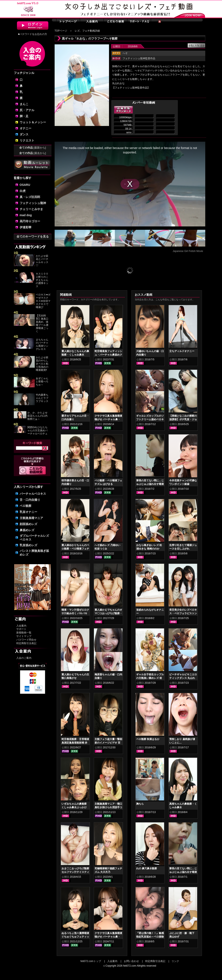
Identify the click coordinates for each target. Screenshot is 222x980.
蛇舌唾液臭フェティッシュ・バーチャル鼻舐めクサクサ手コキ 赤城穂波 (108, 355)
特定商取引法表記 (26, 643)
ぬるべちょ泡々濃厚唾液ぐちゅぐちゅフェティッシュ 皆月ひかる (75, 937)
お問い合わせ (131, 961)
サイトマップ (24, 636)
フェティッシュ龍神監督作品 (139, 58)
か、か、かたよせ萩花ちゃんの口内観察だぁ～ (37, 416)
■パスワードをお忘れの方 (33, 34)
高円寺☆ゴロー (30, 221)
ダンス (24, 134)
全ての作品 (33, 148)
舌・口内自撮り (30, 500)
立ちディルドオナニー (182, 351)
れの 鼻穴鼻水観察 (147, 868)
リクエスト (27, 140)
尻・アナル (27, 110)
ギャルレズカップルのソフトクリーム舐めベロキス (150, 419)
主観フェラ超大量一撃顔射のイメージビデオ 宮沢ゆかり (108, 743)
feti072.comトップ (91, 961)
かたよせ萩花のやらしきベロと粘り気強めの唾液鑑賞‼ (42, 364)
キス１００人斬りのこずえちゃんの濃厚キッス (42, 280)
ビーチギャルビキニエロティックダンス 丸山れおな (183, 678)
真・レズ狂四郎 (30, 197)
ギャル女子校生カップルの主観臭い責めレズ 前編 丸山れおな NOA (150, 678)
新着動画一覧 (24, 633)
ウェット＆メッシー (33, 122)
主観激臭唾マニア (31, 518)
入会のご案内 (24, 658)
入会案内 (21, 626)
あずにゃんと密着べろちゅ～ (42, 381)
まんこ (24, 104)
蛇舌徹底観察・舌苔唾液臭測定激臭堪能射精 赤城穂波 (75, 743)
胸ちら (140, 804)
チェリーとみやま (31, 209)
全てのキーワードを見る (33, 236)
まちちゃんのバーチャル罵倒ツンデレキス (42, 344)
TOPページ (61, 31)
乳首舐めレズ (28, 545)
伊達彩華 (26, 227)
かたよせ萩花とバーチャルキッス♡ (42, 261)
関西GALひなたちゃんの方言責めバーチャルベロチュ (37, 430)
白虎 (23, 191)
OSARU (25, 185)
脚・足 (24, 116)
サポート (21, 629)
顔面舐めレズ (28, 524)
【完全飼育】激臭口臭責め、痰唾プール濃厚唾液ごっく (42, 323)
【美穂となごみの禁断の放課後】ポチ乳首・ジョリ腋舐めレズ (183, 419)
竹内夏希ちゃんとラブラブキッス (42, 398)
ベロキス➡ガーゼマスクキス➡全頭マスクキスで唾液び (43, 301)
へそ (125, 53)
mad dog (26, 215)
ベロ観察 (26, 506)
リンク (175, 961)
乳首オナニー (28, 512)
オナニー (26, 128)
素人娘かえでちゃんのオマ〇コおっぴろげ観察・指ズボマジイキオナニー (108, 613)
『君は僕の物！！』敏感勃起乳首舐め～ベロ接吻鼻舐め (150, 937)
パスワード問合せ (26, 640)
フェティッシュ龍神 (33, 203)
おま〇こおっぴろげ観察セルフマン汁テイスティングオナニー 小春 (75, 872)
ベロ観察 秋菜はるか (148, 739)
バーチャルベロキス (33, 494)
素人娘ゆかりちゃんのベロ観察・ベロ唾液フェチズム (75, 549)
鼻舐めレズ (27, 530)
